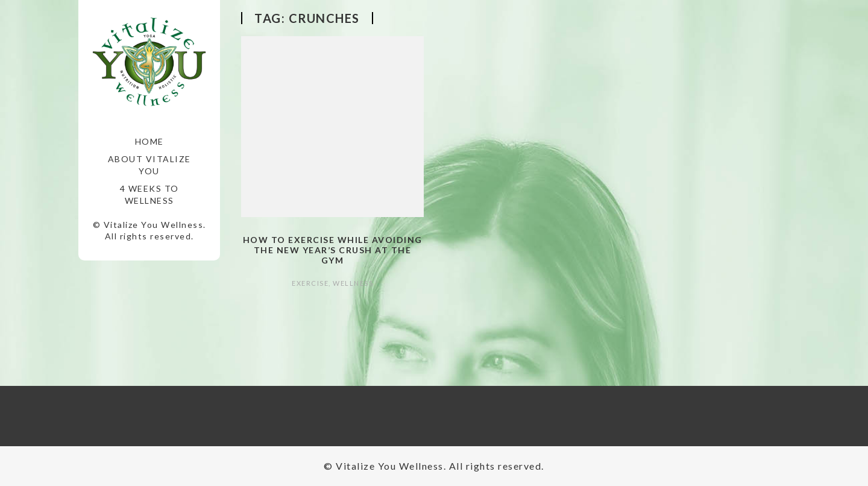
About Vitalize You (149, 165)
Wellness (353, 283)
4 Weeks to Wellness (149, 194)
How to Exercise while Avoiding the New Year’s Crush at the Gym (333, 250)
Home (149, 141)
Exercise (310, 283)
